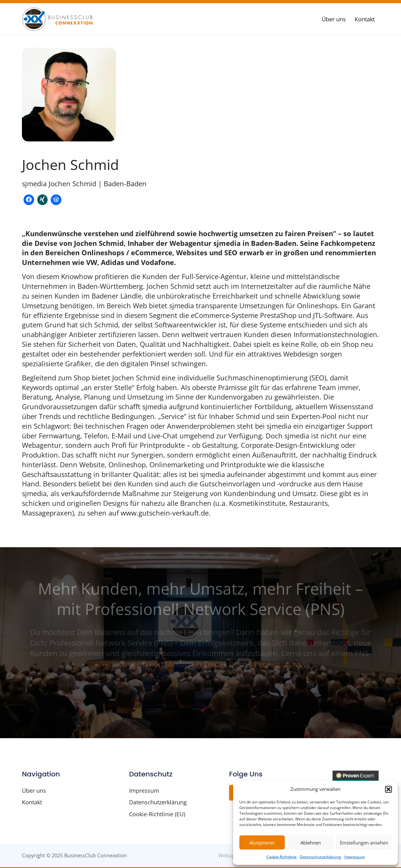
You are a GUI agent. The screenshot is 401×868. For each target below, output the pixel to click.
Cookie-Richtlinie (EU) (157, 815)
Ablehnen (311, 843)
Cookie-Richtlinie (281, 857)
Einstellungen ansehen (364, 843)
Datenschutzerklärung (320, 857)
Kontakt (365, 19)
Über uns (334, 19)
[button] (388, 789)
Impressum (354, 857)
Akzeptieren (262, 843)
